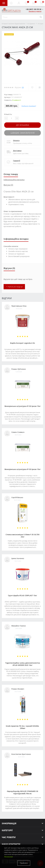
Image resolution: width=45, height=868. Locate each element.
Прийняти (24, 863)
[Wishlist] (32, 87)
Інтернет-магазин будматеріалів (13, 24)
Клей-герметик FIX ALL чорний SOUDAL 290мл (22, 727)
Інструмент (31, 24)
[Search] (41, 17)
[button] (19, 3)
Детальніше (8, 856)
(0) (23, 87)
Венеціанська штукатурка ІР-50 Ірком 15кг (23, 406)
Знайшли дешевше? (29, 106)
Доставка (17, 151)
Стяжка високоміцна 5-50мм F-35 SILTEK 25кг (23, 536)
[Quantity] (11, 118)
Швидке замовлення (23, 133)
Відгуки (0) (8, 185)
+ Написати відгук (14, 287)
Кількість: (8, 114)
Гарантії (17, 161)
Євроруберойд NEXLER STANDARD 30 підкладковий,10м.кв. (22, 792)
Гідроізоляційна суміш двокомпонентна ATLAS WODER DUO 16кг (23, 664)
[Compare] (40, 87)
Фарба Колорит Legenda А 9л (22, 343)
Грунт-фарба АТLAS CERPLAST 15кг (22, 595)
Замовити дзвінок (35, 11)
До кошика (22, 125)
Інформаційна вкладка (14, 180)
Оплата (16, 140)
